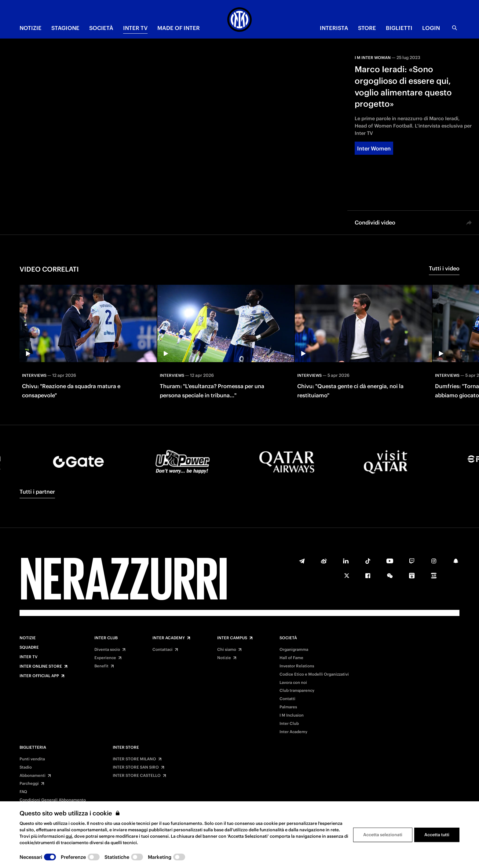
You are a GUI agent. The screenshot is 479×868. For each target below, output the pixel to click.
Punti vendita (32, 759)
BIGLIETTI (399, 28)
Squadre (29, 647)
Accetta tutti (437, 835)
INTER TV (135, 28)
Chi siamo (227, 650)
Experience (105, 658)
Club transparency (297, 691)
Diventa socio (107, 650)
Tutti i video (444, 268)
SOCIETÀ (101, 28)
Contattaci (163, 650)
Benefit (101, 666)
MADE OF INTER (179, 28)
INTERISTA (334, 28)
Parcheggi (29, 784)
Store (367, 28)
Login (431, 28)
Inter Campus (232, 638)
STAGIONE (65, 28)
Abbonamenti (33, 776)
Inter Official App (39, 676)
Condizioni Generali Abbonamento (53, 800)
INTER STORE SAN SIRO (136, 767)
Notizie (28, 638)
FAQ (23, 792)
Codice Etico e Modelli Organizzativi (314, 674)
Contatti (287, 699)
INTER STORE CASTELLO (137, 776)
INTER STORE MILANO (134, 759)
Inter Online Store (41, 666)
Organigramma (294, 650)
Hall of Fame (291, 658)
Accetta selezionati (383, 835)
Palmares (288, 707)
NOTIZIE (31, 28)
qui (69, 836)
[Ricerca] (455, 28)
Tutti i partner (37, 492)
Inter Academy (169, 638)
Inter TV (29, 657)
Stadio (26, 767)
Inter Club (106, 638)
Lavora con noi (293, 683)
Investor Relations (297, 666)
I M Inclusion (292, 715)
